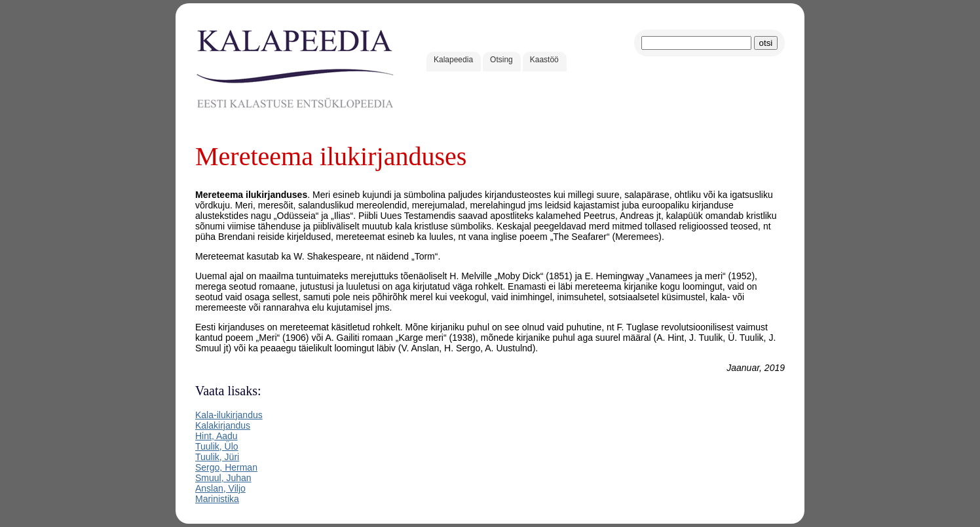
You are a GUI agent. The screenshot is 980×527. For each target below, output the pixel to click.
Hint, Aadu (217, 436)
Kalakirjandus (223, 425)
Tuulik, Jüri (217, 457)
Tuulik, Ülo (217, 446)
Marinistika (217, 499)
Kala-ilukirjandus (229, 415)
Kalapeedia (453, 60)
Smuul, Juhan (223, 478)
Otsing (501, 60)
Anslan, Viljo (220, 488)
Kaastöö (544, 60)
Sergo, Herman (226, 467)
